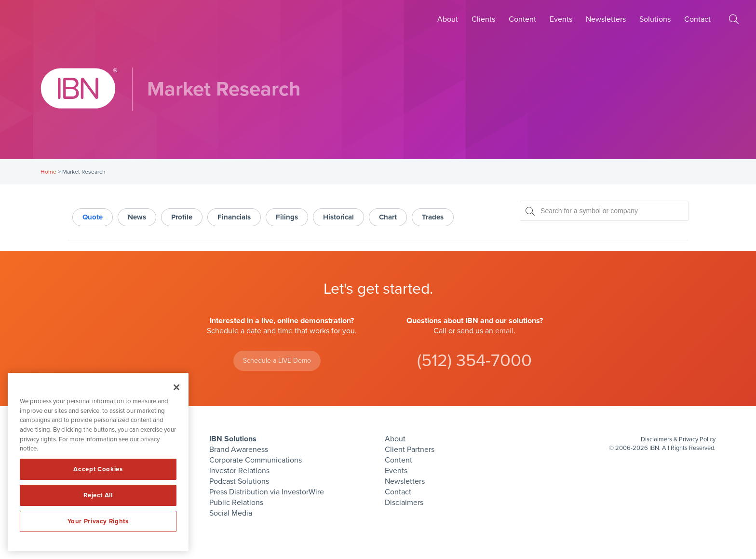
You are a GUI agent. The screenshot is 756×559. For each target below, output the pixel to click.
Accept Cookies (98, 469)
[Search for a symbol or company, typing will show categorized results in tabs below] (604, 211)
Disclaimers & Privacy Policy (678, 439)
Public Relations (236, 503)
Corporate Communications (256, 460)
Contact (697, 19)
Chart (388, 217)
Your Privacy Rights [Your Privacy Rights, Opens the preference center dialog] (98, 521)
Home (48, 172)
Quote (93, 217)
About (448, 19)
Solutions (655, 19)
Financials (234, 217)
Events (561, 19)
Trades (433, 217)
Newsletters (606, 19)
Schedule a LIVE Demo (277, 361)
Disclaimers (404, 503)
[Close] (176, 387)
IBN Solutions (233, 439)
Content (522, 19)
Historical (338, 217)
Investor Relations (239, 471)
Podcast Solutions (239, 481)
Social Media (231, 513)
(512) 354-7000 (474, 361)
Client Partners (410, 450)
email (504, 331)
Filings (287, 217)
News (137, 217)
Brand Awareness (239, 450)
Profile (182, 217)
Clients (483, 19)
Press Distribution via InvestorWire (267, 492)
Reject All (98, 495)
